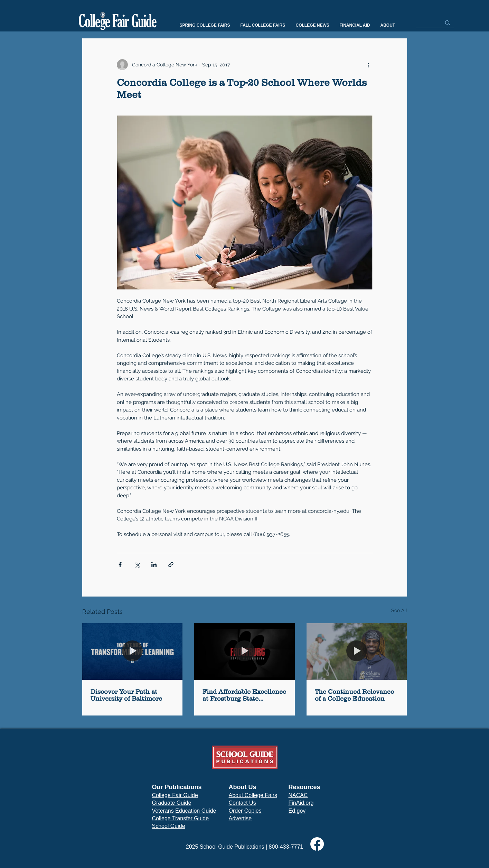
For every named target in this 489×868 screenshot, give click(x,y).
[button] (205, 25)
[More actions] (368, 65)
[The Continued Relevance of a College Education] (357, 651)
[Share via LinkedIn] (154, 565)
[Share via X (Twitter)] (137, 565)
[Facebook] (317, 844)
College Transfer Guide (181, 818)
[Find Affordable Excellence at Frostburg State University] (244, 652)
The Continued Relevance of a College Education (354, 695)
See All (399, 610)
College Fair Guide (175, 795)
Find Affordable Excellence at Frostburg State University (244, 695)
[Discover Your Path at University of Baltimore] (133, 651)
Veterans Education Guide (184, 811)
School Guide (169, 826)
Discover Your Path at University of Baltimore (126, 695)
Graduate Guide (172, 803)
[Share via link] (171, 565)
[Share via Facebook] (120, 565)
